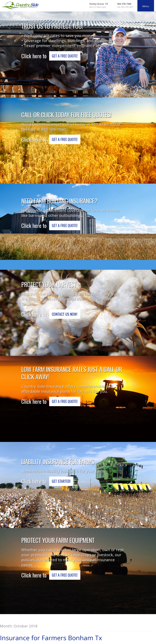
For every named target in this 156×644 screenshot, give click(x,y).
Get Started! (63, 481)
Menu (145, 6)
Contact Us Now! (67, 314)
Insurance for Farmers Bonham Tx (51, 638)
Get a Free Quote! (67, 56)
